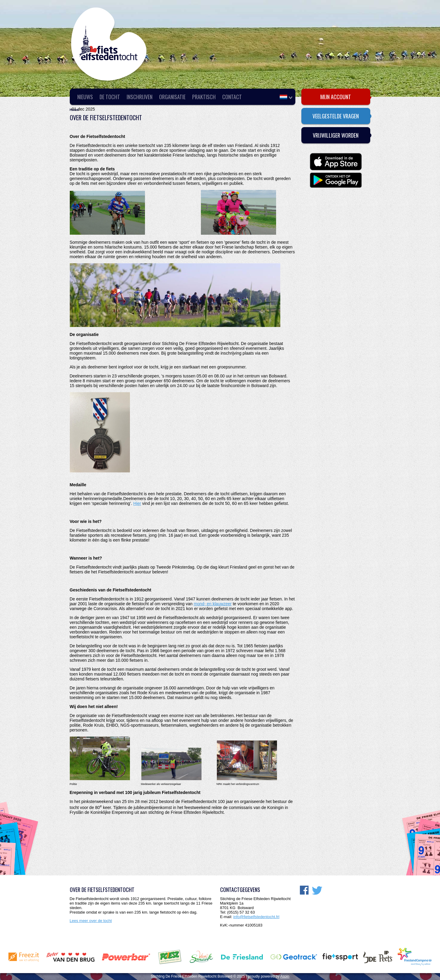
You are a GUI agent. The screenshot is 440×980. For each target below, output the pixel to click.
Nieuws (85, 97)
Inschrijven (140, 97)
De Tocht (110, 97)
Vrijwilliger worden (336, 135)
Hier (137, 503)
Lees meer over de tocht (91, 921)
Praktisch (204, 97)
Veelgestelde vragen (336, 116)
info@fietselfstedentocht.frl (256, 917)
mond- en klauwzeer (213, 604)
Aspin (285, 976)
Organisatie (172, 97)
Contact (232, 97)
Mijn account (336, 97)
